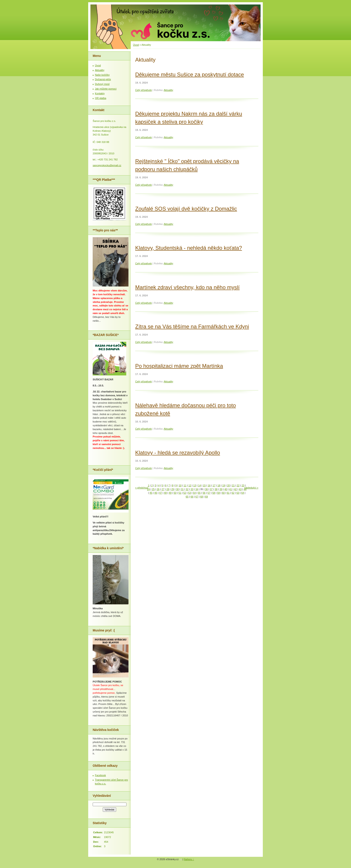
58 (214, 493)
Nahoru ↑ (189, 859)
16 (209, 485)
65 (187, 497)
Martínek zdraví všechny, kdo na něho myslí (187, 287)
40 (226, 489)
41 (231, 489)
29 (173, 489)
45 (151, 493)
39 (221, 489)
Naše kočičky (102, 75)
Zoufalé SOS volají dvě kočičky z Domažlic (186, 209)
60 (223, 493)
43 (240, 489)
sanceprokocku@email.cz (107, 165)
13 (195, 485)
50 (175, 493)
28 (168, 489)
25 (153, 489)
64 (243, 493)
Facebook (100, 775)
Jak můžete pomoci (106, 89)
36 (206, 489)
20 (228, 485)
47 (161, 493)
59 (218, 493)
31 (182, 489)
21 (233, 485)
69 (206, 497)
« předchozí (142, 488)
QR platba (101, 98)
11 (185, 485)
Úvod (136, 45)
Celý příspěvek (143, 90)
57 (209, 493)
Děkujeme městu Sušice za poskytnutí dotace (190, 74)
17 (214, 485)
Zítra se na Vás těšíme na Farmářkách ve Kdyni (192, 326)
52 (185, 493)
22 (238, 485)
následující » (251, 488)
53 (189, 493)
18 (219, 485)
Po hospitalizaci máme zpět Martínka (179, 366)
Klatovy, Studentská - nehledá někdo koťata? (189, 248)
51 (180, 493)
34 (197, 489)
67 (197, 497)
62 (233, 493)
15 (204, 485)
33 (192, 489)
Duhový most (102, 84)
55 (199, 493)
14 (199, 485)
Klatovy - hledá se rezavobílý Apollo (178, 453)
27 (163, 489)
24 (148, 489)
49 (170, 493)
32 (187, 489)
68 (201, 497)
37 (211, 489)
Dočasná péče (103, 79)
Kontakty (100, 93)
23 (243, 485)
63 (238, 493)
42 (235, 489)
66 (192, 497)
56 (204, 493)
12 (190, 485)
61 (228, 493)
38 (216, 489)
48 (165, 493)
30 (177, 489)
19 (224, 485)
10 (180, 485)
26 (158, 489)
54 (194, 493)
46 (156, 493)
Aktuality (168, 90)
